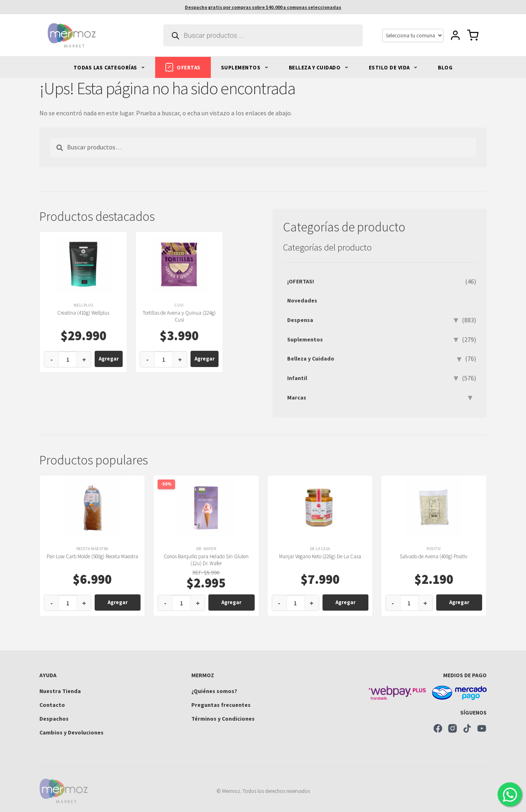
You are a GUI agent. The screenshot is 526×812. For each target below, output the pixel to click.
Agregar (109, 359)
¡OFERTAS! (301, 281)
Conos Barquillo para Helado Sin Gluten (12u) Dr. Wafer (206, 560)
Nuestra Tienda (60, 691)
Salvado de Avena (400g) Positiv (434, 556)
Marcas (297, 397)
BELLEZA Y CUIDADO (319, 68)
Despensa (300, 320)
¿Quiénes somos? (214, 691)
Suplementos (305, 339)
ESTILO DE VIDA (393, 68)
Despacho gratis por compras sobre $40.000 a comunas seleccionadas (263, 7)
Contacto (52, 705)
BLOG (445, 68)
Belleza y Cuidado (311, 358)
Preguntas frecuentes (221, 705)
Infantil (297, 378)
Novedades (302, 300)
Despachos (54, 719)
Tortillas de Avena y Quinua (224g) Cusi (179, 316)
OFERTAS (183, 67)
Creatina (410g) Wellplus (83, 313)
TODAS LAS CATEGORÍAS (109, 68)
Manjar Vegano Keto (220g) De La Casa (320, 556)
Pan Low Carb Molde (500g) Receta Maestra (92, 556)
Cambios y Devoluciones (71, 732)
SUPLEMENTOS (245, 68)
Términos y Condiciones (223, 719)
